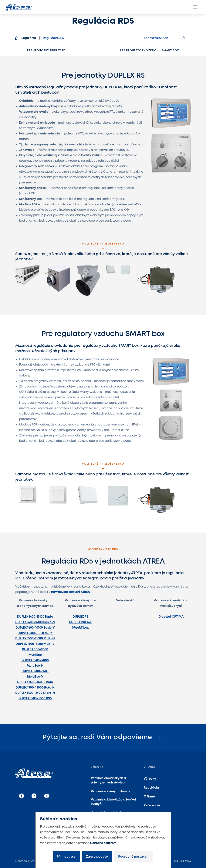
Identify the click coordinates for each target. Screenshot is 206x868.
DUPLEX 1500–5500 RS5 (35, 698)
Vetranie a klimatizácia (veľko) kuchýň (113, 802)
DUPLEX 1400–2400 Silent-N (35, 693)
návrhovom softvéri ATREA (70, 592)
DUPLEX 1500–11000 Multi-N (35, 639)
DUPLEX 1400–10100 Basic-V (35, 628)
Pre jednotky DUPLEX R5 (46, 50)
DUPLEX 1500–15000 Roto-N (35, 688)
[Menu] (195, 7)
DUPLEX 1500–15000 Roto (35, 682)
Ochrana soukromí (104, 843)
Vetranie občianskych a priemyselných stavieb (108, 780)
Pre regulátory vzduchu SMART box (149, 50)
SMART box (80, 628)
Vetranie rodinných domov (110, 792)
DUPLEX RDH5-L (80, 622)
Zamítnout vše (97, 857)
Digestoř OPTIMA (171, 617)
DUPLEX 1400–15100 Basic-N (35, 622)
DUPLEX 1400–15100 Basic (35, 617)
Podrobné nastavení (134, 857)
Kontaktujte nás (165, 38)
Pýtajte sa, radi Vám (103, 737)
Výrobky (150, 779)
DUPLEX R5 (80, 617)
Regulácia (151, 788)
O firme (149, 797)
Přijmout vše (66, 857)
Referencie (152, 806)
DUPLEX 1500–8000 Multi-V (35, 644)
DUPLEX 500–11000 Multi (35, 633)
